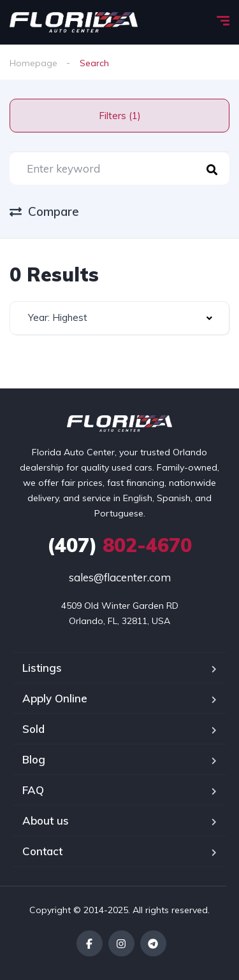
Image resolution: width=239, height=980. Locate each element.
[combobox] (119, 318)
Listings (42, 668)
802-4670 (119, 545)
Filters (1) (120, 116)
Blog (34, 759)
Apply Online (55, 698)
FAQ (33, 790)
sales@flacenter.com (120, 577)
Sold (33, 729)
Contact (42, 851)
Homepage (33, 63)
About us (46, 820)
